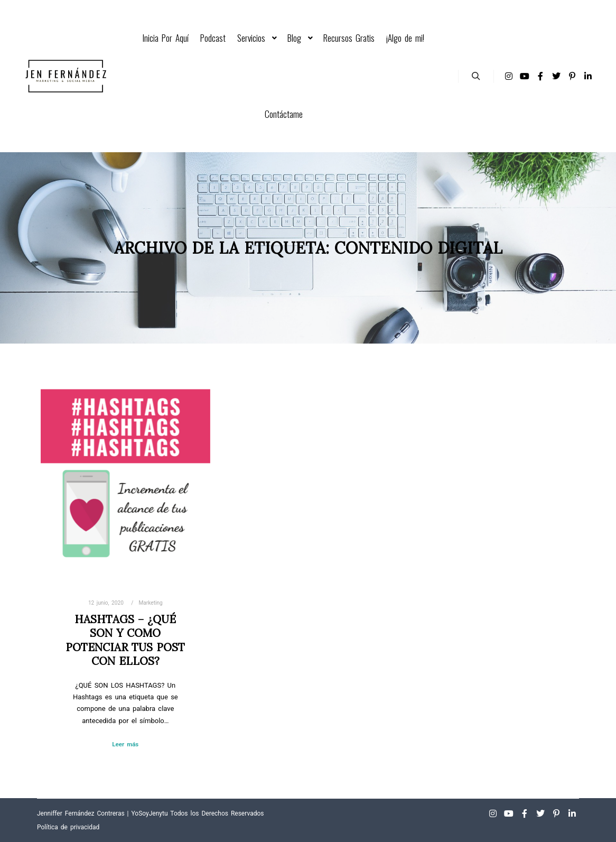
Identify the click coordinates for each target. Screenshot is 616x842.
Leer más (125, 744)
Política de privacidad (68, 827)
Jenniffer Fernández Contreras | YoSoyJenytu (102, 813)
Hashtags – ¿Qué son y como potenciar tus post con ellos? (125, 640)
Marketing (151, 603)
